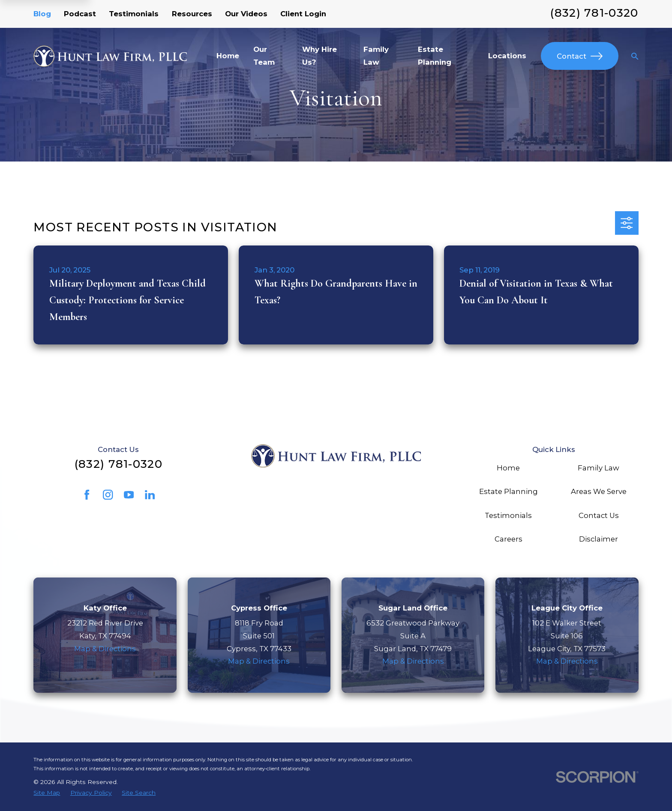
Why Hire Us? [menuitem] (319, 56)
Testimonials (134, 14)
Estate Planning (508, 491)
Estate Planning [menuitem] (435, 56)
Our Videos (246, 14)
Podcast (80, 14)
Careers (508, 539)
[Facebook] (87, 495)
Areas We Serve (599, 491)
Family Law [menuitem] (376, 56)
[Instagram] (108, 495)
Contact (580, 56)
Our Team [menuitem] (264, 56)
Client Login (303, 14)
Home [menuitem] (228, 56)
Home (508, 468)
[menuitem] (47, 793)
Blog (42, 14)
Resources (192, 14)
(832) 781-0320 (594, 13)
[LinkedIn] (150, 495)
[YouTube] (129, 495)
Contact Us (599, 515)
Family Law (598, 468)
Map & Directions (105, 649)
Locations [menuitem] (507, 56)
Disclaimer (598, 539)
